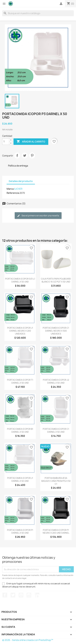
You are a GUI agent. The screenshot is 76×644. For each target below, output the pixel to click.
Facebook (5, 595)
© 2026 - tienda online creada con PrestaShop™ (28, 640)
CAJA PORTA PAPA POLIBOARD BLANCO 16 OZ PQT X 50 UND (56, 280)
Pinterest (32, 155)
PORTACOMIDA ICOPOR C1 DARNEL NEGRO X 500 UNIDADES (56, 331)
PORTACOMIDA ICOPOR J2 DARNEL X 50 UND (56, 381)
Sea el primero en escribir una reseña (38, 216)
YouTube (21, 595)
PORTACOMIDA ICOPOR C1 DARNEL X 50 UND (56, 430)
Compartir (17, 155)
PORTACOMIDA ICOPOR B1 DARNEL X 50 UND (20, 430)
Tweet (25, 155)
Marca (10, 189)
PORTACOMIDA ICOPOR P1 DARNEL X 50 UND (20, 531)
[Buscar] (38, 13)
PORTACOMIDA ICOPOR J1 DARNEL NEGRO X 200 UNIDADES (20, 331)
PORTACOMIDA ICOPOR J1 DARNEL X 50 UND (20, 479)
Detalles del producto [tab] (21, 181)
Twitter (13, 595)
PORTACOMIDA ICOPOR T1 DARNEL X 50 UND (20, 381)
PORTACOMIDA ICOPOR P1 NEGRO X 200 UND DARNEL (56, 531)
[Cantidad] (6, 142)
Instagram (29, 595)
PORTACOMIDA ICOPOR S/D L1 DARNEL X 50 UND (20, 280)
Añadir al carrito (31, 142)
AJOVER (18, 189)
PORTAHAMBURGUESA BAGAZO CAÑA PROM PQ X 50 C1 (56, 481)
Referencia (13, 193)
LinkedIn (37, 595)
